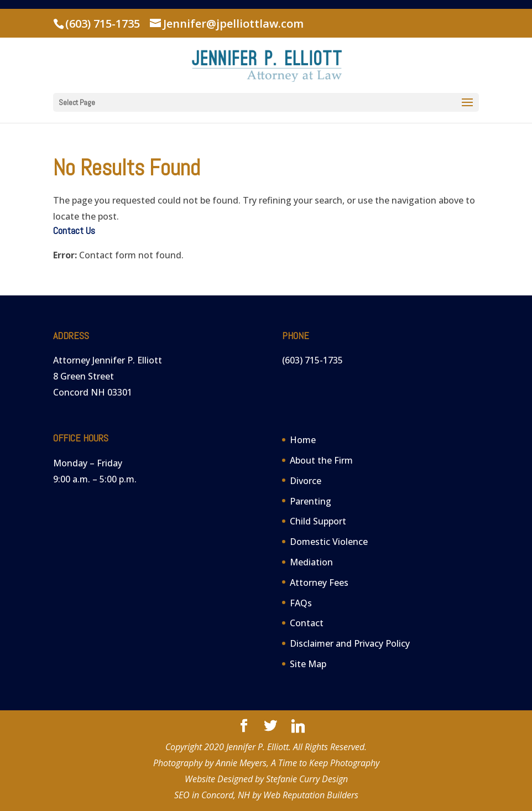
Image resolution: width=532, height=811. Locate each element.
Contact (307, 623)
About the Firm (321, 460)
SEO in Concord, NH (212, 795)
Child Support (318, 521)
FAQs (301, 603)
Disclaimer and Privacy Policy (350, 643)
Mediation (311, 562)
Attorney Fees (319, 583)
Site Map (308, 664)
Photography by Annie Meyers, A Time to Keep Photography (266, 763)
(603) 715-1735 (103, 24)
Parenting (311, 501)
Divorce (306, 481)
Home (303, 440)
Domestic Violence (329, 542)
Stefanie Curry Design (307, 779)
